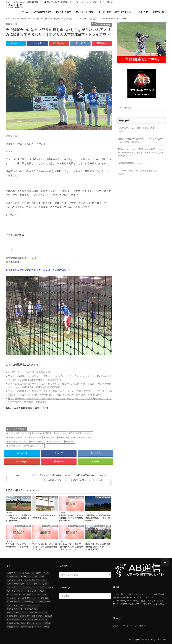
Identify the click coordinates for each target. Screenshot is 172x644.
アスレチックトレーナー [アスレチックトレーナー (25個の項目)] (16, 577)
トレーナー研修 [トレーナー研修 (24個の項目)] (27, 602)
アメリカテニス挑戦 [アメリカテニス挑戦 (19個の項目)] (36, 577)
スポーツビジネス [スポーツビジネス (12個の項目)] (46, 587)
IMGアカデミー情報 (84, 12)
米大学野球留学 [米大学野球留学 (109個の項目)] (13, 623)
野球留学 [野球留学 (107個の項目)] (47, 623)
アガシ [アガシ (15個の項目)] (46, 573)
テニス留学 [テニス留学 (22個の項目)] (11, 598)
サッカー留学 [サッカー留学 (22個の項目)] (32, 584)
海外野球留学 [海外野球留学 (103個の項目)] (25, 616)
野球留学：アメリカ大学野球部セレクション (26, 446)
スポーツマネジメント (125, 12)
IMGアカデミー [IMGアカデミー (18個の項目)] (13, 573)
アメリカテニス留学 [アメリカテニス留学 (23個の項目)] (14, 580)
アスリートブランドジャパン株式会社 (130, 626)
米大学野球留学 (38, 442)
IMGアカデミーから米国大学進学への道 (29, 372)
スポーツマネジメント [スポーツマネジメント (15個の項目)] (15, 591)
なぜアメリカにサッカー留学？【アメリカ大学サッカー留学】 (140, 140)
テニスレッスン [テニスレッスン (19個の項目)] (29, 595)
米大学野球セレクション (85, 438)
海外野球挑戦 (36, 438)
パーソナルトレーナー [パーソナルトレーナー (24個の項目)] (30, 605)
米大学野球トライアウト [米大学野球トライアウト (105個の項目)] (38, 620)
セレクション (61, 433)
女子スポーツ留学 (63, 12)
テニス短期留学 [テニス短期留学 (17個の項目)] (24, 598)
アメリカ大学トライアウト (19, 433)
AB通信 (146, 639)
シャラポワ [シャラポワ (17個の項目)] (44, 584)
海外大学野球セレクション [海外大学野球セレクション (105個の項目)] (17, 613)
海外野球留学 (51, 438)
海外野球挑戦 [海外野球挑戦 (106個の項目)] (12, 616)
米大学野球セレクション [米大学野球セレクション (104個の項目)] (16, 620)
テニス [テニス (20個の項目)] (42, 591)
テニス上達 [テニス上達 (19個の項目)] (42, 595)
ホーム (25, 12)
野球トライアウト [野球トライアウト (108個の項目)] (34, 623)
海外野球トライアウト (17, 438)
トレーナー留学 (104, 12)
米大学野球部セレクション (20, 258)
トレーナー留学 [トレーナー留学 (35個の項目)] (13, 602)
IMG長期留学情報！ (132, 163)
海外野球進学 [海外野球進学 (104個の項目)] (38, 616)
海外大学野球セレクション (81, 433)
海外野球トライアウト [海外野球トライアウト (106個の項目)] (39, 613)
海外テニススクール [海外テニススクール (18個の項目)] (14, 609)
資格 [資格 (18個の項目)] (23, 623)
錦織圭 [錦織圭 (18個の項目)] (47, 627)
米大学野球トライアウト (18, 442)
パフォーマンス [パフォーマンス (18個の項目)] (13, 605)
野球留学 (10, 136)
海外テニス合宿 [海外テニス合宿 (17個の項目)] (31, 609)
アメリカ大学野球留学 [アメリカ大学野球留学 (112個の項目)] (15, 584)
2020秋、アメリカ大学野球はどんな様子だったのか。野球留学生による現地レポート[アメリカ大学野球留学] (141, 153)
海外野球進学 (65, 438)
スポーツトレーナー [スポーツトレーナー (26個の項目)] (29, 587)
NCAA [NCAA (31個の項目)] (39, 573)
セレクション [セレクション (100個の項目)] (32, 591)
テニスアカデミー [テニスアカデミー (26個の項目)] (14, 595)
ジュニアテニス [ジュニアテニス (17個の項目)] (13, 587)
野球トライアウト (56, 442)
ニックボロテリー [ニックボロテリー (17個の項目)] (43, 602)
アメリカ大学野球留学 (42, 12)
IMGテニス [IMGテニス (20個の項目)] (25, 573)
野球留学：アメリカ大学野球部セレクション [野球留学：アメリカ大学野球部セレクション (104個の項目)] (24, 627)
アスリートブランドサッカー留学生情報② (137, 172)
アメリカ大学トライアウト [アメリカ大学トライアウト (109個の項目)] (35, 580)
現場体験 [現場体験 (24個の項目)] (49, 616)
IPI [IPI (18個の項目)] (33, 573)
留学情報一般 (158, 12)
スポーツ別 (143, 12)
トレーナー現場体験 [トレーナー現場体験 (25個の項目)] (40, 598)
